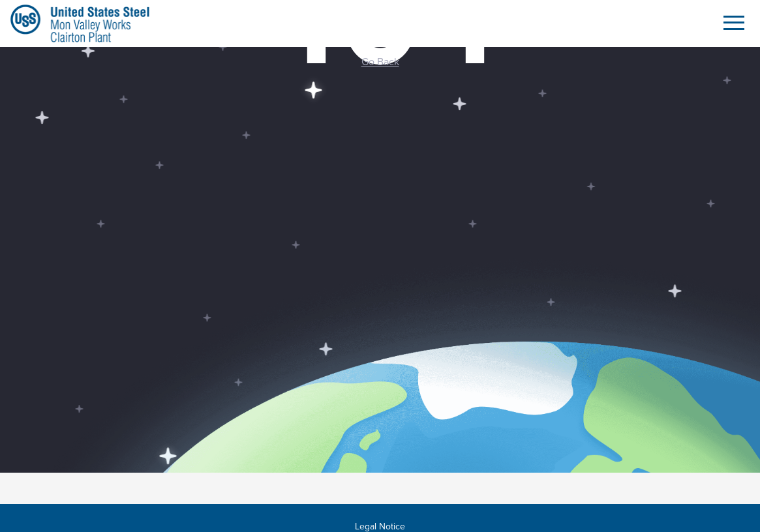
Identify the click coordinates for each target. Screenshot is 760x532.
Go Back (380, 61)
